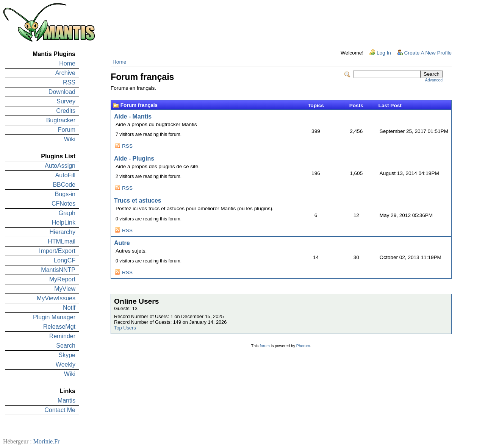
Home (67, 63)
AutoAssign (60, 166)
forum (265, 346)
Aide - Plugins (134, 158)
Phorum (303, 346)
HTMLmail (62, 241)
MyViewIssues (56, 298)
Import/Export (57, 251)
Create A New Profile (428, 53)
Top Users (125, 328)
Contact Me (60, 410)
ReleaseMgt (59, 327)
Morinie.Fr (47, 441)
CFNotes (63, 204)
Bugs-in (65, 194)
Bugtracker (61, 120)
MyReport (62, 279)
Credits (66, 111)
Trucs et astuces (138, 201)
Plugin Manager (54, 317)
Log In (384, 53)
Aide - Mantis (133, 116)
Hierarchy (63, 232)
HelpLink (64, 222)
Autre (122, 243)
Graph (67, 213)
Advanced (434, 80)
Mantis (66, 400)
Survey (66, 101)
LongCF (65, 260)
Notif (69, 308)
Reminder (62, 336)
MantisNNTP (58, 270)
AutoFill (65, 175)
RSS (69, 82)
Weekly (66, 364)
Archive (65, 73)
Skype (67, 355)
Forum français (139, 105)
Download (62, 92)
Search (66, 346)
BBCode (64, 185)
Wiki (70, 139)
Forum (67, 130)
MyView (65, 289)
